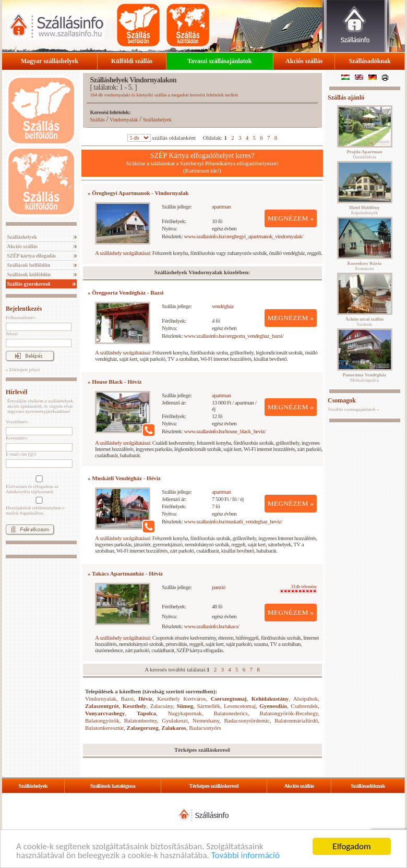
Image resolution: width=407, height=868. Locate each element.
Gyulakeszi (175, 720)
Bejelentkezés (24, 309)
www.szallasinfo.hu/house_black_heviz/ (225, 431)
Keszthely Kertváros (182, 699)
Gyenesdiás (273, 706)
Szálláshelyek (21, 237)
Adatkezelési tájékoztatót (29, 492)
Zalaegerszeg (143, 728)
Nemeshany (206, 720)
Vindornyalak (124, 120)
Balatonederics (230, 713)
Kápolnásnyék (364, 210)
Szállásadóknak (370, 61)
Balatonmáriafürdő (296, 720)
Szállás (98, 120)
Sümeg (185, 706)
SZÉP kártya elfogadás (31, 256)
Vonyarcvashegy (105, 713)
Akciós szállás (304, 61)
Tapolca (146, 713)
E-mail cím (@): (21, 454)
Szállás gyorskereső (28, 284)
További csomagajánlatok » (354, 409)
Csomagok (342, 400)
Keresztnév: (17, 438)
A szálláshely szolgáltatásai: (123, 253)
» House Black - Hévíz (115, 382)
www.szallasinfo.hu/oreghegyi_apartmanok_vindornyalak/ (244, 236)
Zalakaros (173, 728)
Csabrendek (304, 706)
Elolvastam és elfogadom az (38, 485)
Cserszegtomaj (229, 699)
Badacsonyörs (205, 728)
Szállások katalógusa (113, 786)
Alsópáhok (306, 699)
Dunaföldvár (364, 154)
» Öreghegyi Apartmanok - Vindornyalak (138, 193)
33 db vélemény (298, 589)
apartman (222, 206)
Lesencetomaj (240, 706)
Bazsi (127, 699)
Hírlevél (16, 392)
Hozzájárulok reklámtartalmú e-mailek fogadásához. (38, 506)
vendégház (223, 306)
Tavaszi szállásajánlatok (219, 61)
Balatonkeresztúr (104, 728)
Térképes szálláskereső (214, 786)
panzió (219, 587)
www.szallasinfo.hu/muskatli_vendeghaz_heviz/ (233, 521)
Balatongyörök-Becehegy (289, 713)
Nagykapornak (185, 713)
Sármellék (208, 706)
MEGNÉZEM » (291, 218)
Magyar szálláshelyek (50, 61)
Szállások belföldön (28, 265)
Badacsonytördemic (247, 720)
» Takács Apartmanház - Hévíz (125, 573)
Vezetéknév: (17, 422)
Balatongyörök (102, 720)
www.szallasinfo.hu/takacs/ (212, 626)
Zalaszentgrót (102, 706)
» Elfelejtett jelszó (23, 370)
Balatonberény (141, 720)
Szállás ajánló (346, 97)
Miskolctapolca (365, 377)
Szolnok (365, 322)
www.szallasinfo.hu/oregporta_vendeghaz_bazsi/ (234, 336)
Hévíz (145, 699)
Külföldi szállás (132, 61)
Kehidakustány (270, 699)
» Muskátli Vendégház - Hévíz (124, 478)
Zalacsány (162, 706)
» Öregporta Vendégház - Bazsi (125, 292)
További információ (246, 856)
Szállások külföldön (28, 274)
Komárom (365, 266)
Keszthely (135, 706)
